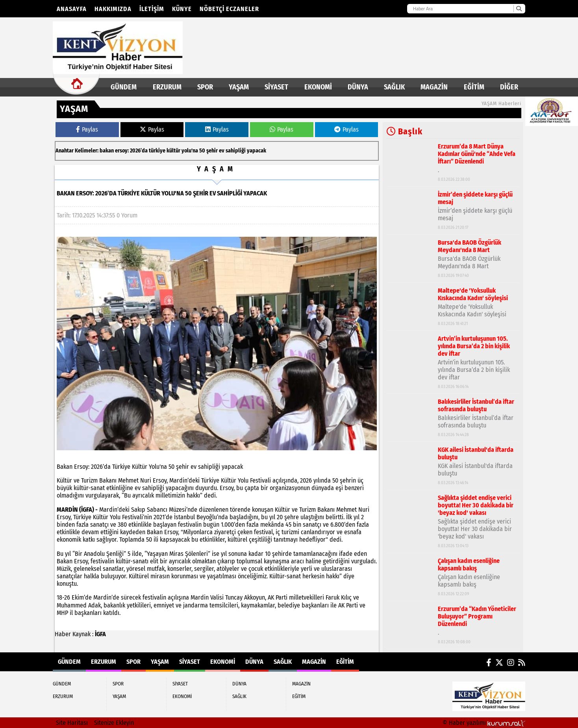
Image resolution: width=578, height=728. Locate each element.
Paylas (87, 129)
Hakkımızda (113, 9)
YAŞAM (239, 87)
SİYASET (276, 87)
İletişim (152, 9)
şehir (212, 151)
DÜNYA (358, 87)
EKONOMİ (318, 87)
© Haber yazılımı (484, 723)
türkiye (157, 151)
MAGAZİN (434, 87)
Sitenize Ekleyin (114, 723)
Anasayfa (72, 9)
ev (222, 151)
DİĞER (509, 87)
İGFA (100, 634)
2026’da (139, 151)
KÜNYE (182, 9)
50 (202, 151)
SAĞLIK (394, 87)
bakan (107, 151)
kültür (173, 151)
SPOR (205, 87)
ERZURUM (167, 87)
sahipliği (236, 151)
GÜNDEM (124, 87)
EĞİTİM (474, 87)
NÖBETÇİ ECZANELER (229, 9)
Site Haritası (72, 723)
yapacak (257, 151)
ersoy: (122, 151)
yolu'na (190, 151)
